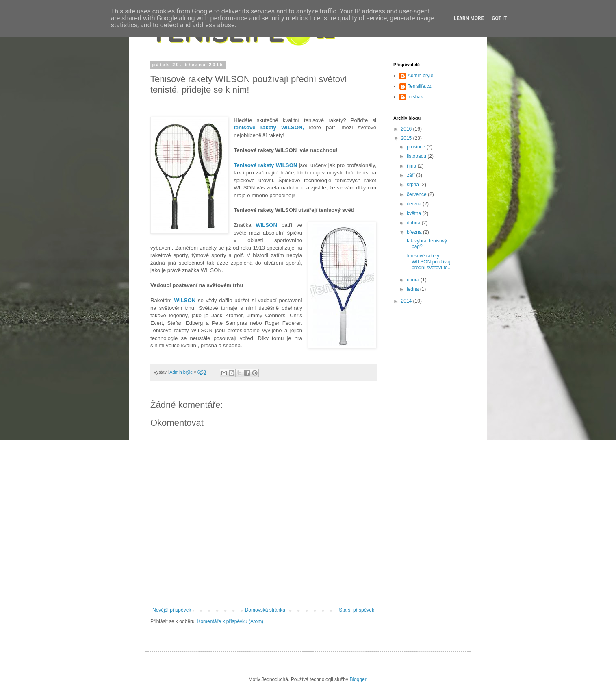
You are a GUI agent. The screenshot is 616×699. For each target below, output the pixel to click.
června (415, 204)
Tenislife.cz (420, 86)
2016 (407, 129)
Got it (499, 18)
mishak (415, 97)
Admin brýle (420, 76)
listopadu (417, 156)
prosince (417, 147)
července (417, 194)
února (414, 280)
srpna (413, 185)
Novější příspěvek (172, 610)
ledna (413, 289)
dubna (414, 223)
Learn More (469, 18)
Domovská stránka (265, 610)
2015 (407, 138)
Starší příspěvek (357, 610)
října (412, 166)
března (415, 232)
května (415, 213)
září (411, 175)
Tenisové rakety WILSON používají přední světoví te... (429, 262)
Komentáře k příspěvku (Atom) (230, 621)
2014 (407, 301)
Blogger (358, 679)
